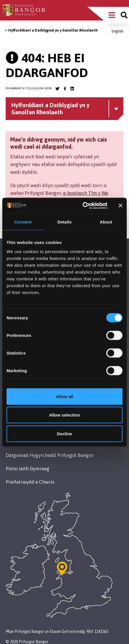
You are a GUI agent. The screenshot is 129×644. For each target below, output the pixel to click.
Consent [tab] (23, 222)
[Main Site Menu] (112, 15)
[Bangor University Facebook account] (65, 89)
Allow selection (64, 415)
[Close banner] (120, 206)
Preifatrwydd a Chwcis (30, 482)
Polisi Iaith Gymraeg (28, 469)
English (117, 31)
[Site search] (124, 15)
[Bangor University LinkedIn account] (72, 89)
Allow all (65, 396)
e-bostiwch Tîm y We (86, 193)
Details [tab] (64, 222)
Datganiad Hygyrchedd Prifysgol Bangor (50, 455)
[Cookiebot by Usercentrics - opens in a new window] (83, 206)
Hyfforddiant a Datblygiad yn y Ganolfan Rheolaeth (53, 30)
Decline (64, 433)
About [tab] (106, 222)
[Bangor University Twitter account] (57, 89)
